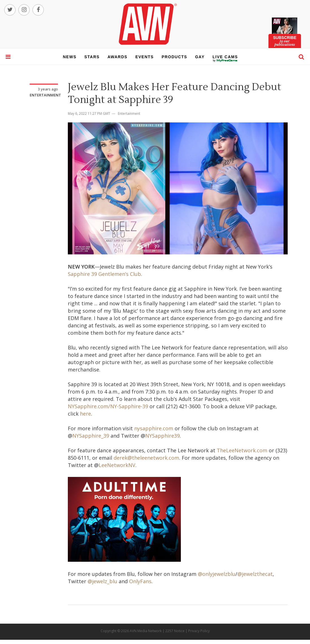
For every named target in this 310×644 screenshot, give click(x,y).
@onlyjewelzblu (217, 574)
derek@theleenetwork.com (146, 458)
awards (117, 57)
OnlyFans (140, 581)
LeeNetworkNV (117, 465)
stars (92, 57)
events (145, 57)
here (85, 414)
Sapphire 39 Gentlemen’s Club (104, 274)
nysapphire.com (154, 428)
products (174, 57)
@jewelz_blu (102, 581)
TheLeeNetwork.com (242, 450)
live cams (225, 60)
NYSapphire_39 (91, 436)
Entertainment (45, 95)
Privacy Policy (199, 631)
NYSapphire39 (162, 436)
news (70, 57)
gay (200, 57)
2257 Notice (175, 631)
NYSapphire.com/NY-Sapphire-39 (108, 406)
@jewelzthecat (255, 574)
